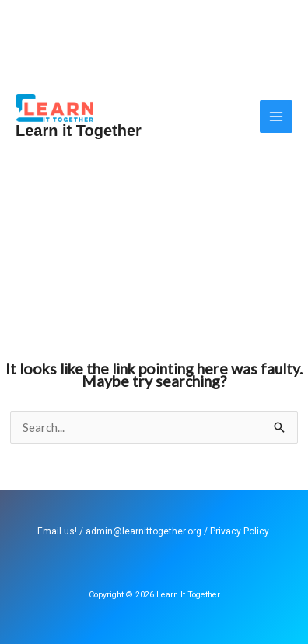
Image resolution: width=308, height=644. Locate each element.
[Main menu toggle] (276, 117)
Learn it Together (79, 131)
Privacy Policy (240, 531)
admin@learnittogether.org (143, 531)
